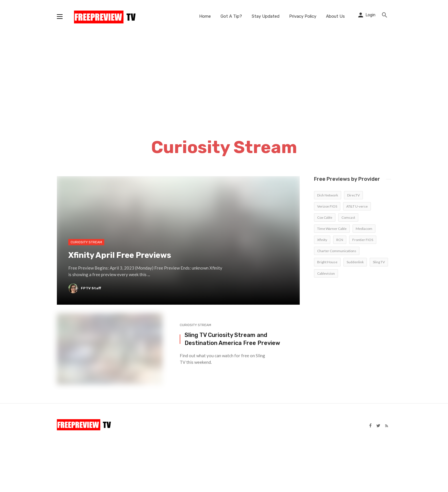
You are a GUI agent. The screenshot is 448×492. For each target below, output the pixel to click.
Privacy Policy (303, 16)
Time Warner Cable (332, 229)
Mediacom (364, 229)
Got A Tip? (231, 16)
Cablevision (326, 273)
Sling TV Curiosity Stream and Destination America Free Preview (232, 339)
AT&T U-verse (357, 206)
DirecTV (353, 195)
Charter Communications (337, 251)
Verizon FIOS (327, 206)
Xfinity (322, 240)
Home (205, 16)
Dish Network (328, 195)
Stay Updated (266, 16)
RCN (340, 240)
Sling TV (379, 262)
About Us (335, 16)
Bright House (327, 262)
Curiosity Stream (195, 325)
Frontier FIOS (363, 240)
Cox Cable (325, 217)
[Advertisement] (224, 76)
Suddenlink (355, 262)
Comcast (348, 217)
